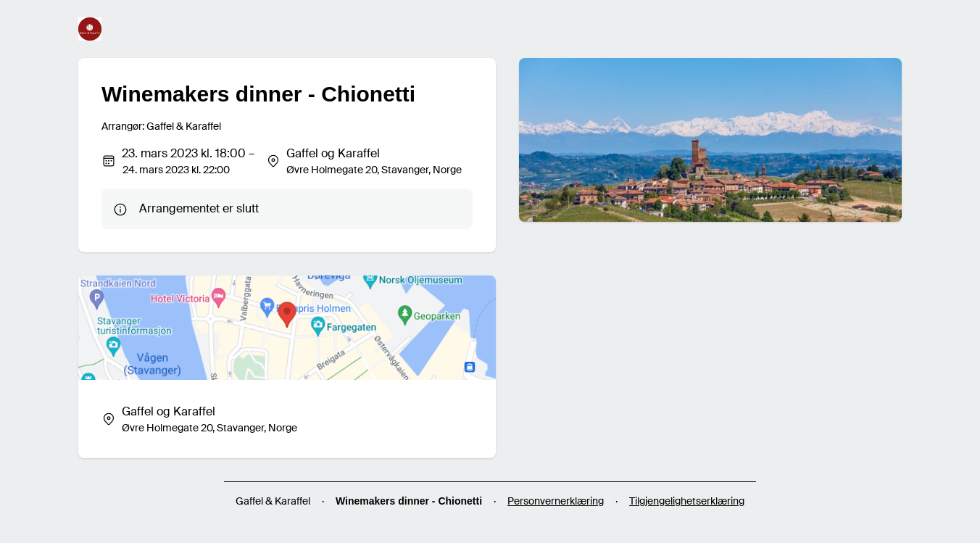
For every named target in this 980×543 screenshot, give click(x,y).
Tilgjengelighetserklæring (687, 501)
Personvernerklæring (556, 501)
